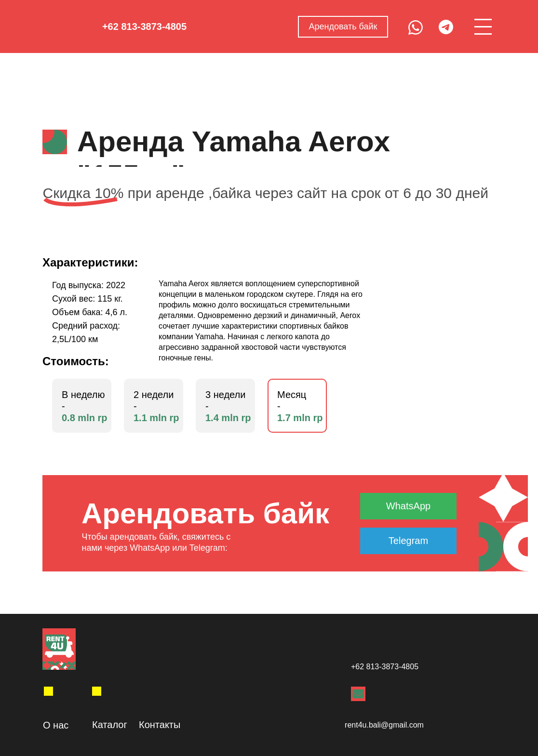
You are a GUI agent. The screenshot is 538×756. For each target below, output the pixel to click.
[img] (48, 691)
